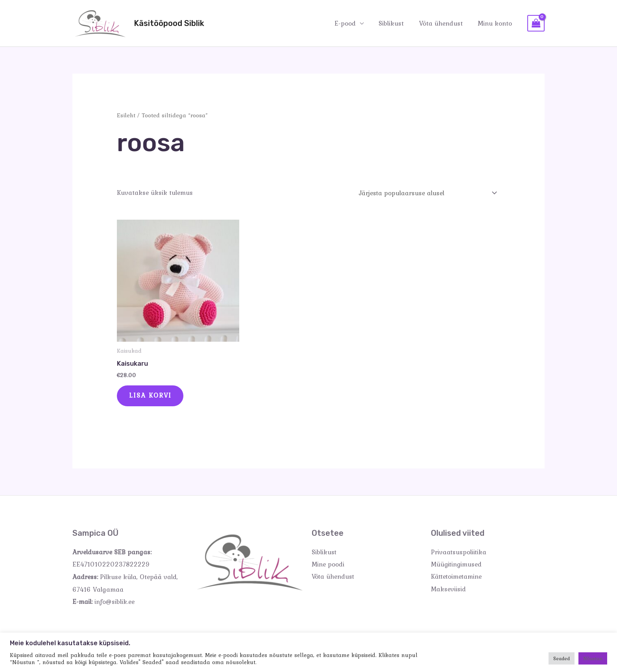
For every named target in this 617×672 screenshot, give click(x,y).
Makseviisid (448, 590)
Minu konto (496, 23)
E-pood (351, 23)
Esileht (126, 115)
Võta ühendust (443, 23)
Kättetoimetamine (457, 578)
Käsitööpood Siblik (169, 23)
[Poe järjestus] (426, 193)
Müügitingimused (457, 565)
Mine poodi (328, 565)
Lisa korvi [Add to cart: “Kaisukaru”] (151, 396)
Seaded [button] (562, 658)
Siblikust (395, 23)
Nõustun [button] (593, 658)
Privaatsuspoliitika (459, 553)
